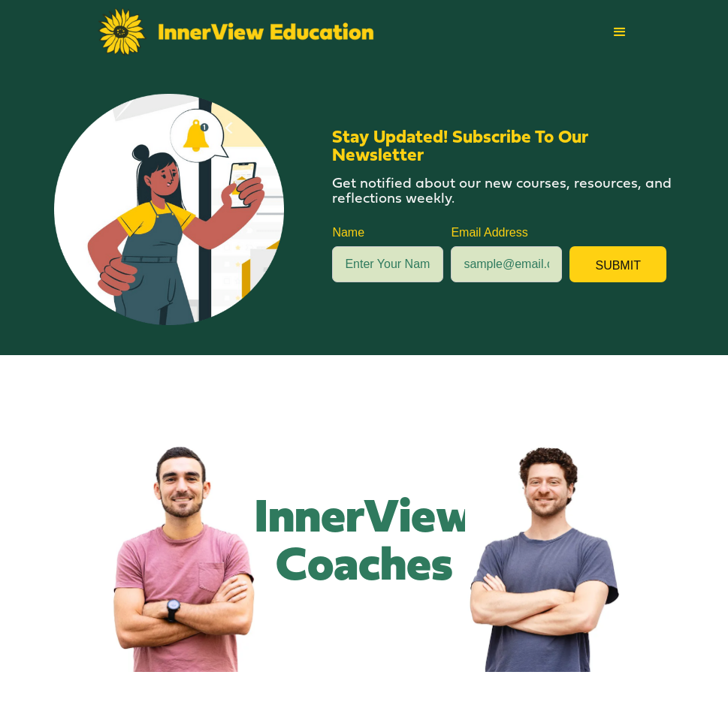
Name (348, 232)
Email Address (489, 232)
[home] (237, 32)
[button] (620, 32)
